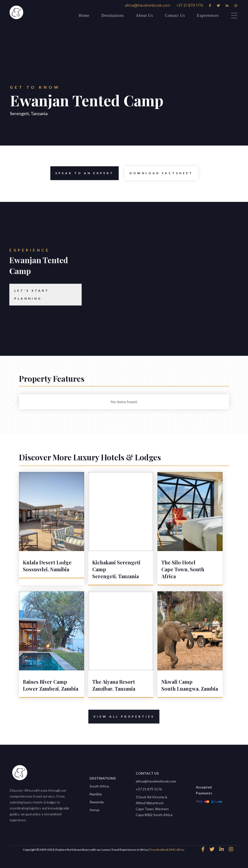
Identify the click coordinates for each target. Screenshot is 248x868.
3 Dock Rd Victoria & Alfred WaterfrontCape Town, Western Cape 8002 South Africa (154, 806)
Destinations (113, 15)
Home (84, 15)
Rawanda (97, 802)
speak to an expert (82, 173)
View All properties (122, 721)
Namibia (96, 794)
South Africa (99, 786)
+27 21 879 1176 (190, 5)
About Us (144, 15)
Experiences (208, 15)
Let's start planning (25, 303)
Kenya (95, 810)
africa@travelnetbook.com (148, 5)
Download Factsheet (159, 173)
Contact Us (175, 15)
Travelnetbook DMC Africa (167, 850)
